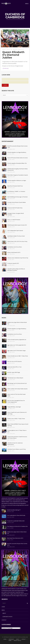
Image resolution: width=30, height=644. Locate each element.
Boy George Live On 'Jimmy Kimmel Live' (17, 383)
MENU (3, 610)
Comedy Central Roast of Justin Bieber (17, 202)
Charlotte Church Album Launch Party (17, 449)
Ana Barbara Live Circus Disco (15, 247)
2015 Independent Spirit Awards (15, 231)
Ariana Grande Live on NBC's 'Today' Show (18, 356)
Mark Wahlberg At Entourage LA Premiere (18, 197)
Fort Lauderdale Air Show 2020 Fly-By (16, 515)
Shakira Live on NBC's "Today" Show (16, 419)
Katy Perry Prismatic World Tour (15, 186)
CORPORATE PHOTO (7, 617)
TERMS (10, 641)
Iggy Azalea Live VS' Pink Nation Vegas (17, 351)
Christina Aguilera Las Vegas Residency (17, 152)
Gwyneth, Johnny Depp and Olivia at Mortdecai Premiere (16, 270)
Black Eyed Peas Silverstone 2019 (15, 538)
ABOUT (4, 613)
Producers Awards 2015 (13, 263)
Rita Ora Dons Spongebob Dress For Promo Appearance (16, 401)
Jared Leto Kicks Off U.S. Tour (14, 367)
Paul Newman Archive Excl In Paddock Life (17, 526)
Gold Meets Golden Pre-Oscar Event (16, 236)
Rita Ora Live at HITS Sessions (15, 361)
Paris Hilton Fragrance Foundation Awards (18, 175)
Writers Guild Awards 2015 (14, 252)
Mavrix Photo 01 (18, 49)
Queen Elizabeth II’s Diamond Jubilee (13, 55)
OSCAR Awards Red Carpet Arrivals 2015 (17, 225)
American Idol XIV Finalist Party (15, 208)
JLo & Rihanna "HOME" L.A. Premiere (16, 191)
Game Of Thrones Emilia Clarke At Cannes (18, 158)
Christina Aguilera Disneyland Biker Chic (17, 163)
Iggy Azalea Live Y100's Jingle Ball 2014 (17, 345)
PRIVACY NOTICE (17, 641)
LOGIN (3, 607)
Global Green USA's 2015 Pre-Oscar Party (17, 241)
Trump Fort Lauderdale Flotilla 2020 (16, 521)
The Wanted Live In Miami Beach (15, 378)
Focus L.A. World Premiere (14, 220)
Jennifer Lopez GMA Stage (14, 372)
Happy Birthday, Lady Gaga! (14, 407)
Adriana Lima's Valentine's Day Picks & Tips (18, 258)
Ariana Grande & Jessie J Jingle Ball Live (17, 340)
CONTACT (4, 620)
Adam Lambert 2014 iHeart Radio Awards (17, 389)
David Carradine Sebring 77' (14, 510)
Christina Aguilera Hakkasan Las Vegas (17, 180)
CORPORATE (11, 639)
